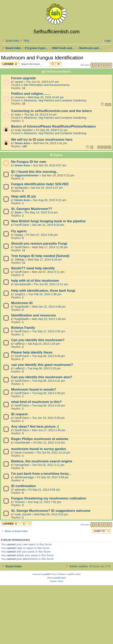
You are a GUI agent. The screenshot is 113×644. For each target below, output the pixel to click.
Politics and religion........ (31, 94)
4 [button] (106, 65)
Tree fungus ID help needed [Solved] (40, 256)
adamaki (20, 490)
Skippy (19, 235)
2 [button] (97, 65)
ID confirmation (24, 486)
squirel (19, 82)
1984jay (20, 260)
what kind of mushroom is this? (36, 402)
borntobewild (23, 284)
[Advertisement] (57, 615)
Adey (18, 115)
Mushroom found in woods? (34, 389)
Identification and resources (34, 315)
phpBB (46, 574)
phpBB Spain (60, 578)
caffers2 (20, 344)
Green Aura (22, 143)
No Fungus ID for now (29, 162)
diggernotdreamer (27, 175)
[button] (110, 65)
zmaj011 (20, 294)
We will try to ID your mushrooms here (42, 139)
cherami (20, 97)
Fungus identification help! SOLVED (40, 184)
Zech (18, 212)
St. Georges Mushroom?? (32, 209)
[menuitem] (25, 41)
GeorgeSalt (22, 465)
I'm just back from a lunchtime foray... (41, 474)
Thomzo (20, 502)
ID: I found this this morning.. (34, 172)
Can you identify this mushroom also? (42, 377)
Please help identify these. (32, 352)
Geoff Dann (22, 225)
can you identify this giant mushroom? (42, 365)
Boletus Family (23, 328)
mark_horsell (23, 514)
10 (109, 147)
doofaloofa (21, 188)
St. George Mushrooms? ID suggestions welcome (51, 511)
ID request (19, 414)
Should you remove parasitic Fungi (39, 243)
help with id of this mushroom (35, 281)
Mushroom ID (22, 303)
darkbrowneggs (24, 477)
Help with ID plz (24, 196)
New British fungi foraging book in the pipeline (48, 221)
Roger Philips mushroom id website (40, 439)
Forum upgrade (24, 78)
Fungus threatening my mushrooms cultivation (49, 498)
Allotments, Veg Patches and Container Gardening (55, 100)
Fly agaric (19, 231)
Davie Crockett (24, 453)
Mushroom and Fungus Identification (42, 58)
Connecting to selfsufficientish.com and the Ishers (52, 111)
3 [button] (101, 65)
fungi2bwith (22, 307)
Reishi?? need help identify (33, 268)
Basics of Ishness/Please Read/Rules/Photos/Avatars (53, 126)
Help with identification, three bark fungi (43, 291)
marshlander (22, 443)
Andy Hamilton (24, 130)
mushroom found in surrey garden (39, 449)
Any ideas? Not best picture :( (35, 426)
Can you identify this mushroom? (38, 340)
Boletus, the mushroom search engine (42, 461)
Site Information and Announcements (47, 85)
